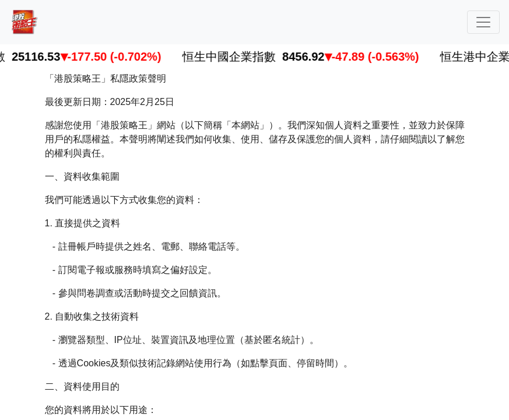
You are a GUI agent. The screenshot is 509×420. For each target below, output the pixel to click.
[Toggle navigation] (483, 22)
